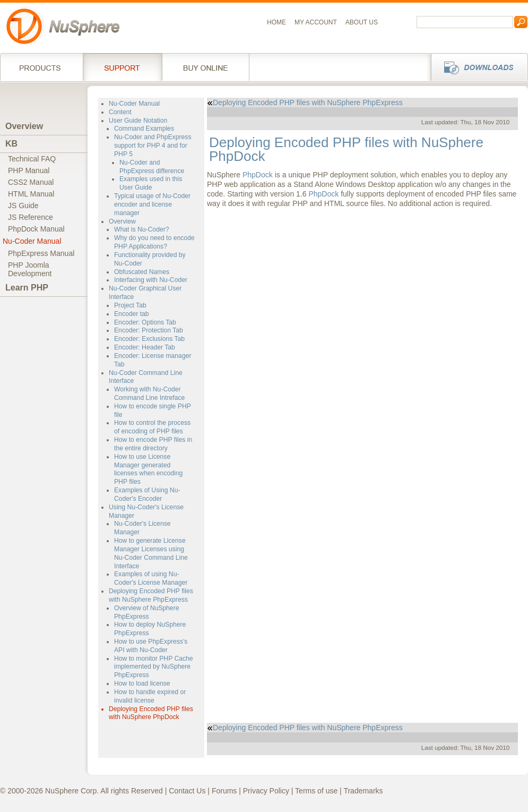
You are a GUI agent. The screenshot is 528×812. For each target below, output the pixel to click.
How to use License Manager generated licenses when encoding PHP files (148, 469)
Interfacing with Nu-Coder (151, 280)
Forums (224, 791)
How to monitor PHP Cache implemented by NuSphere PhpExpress (154, 667)
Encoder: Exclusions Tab (149, 339)
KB (11, 144)
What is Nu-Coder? (142, 229)
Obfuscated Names (142, 272)
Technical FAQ (32, 159)
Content (120, 112)
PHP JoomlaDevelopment (30, 269)
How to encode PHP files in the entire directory (153, 444)
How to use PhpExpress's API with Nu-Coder (151, 646)
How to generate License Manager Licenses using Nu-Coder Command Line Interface (151, 553)
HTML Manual (31, 194)
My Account (316, 22)
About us (362, 22)
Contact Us (187, 791)
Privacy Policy (266, 791)
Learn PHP (27, 288)
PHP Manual (29, 170)
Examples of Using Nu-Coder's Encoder (147, 494)
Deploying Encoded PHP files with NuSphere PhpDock (151, 713)
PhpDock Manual (36, 229)
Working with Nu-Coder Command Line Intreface (149, 394)
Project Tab (130, 305)
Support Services (122, 67)
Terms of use (316, 791)
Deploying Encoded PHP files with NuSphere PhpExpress (151, 595)
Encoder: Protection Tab (149, 330)
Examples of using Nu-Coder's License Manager (151, 578)
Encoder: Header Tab (145, 347)
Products (41, 67)
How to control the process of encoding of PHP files (152, 427)
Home (276, 22)
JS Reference (31, 217)
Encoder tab (132, 314)
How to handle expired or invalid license (150, 696)
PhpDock (258, 175)
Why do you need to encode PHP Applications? (154, 242)
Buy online (206, 67)
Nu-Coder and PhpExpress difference (152, 167)
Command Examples (144, 129)
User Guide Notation (138, 121)
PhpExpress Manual (41, 253)
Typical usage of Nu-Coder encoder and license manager (152, 204)
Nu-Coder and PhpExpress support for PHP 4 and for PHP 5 (153, 146)
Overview (24, 126)
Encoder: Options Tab (145, 322)
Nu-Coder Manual (32, 241)
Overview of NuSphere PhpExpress (146, 612)
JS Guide (23, 206)
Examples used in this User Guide (151, 183)
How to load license (142, 683)
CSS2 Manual (31, 182)
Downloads (476, 67)
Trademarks (363, 791)
